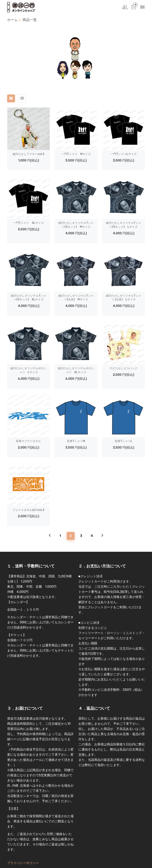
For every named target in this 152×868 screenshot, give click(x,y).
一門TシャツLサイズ (124, 154)
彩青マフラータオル (28, 441)
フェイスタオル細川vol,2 (28, 510)
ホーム (12, 20)
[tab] (11, 98)
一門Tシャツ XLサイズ (28, 223)
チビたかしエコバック (123, 368)
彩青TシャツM (76, 441)
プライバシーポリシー (23, 863)
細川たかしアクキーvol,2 (28, 154)
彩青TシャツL (124, 441)
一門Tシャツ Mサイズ (76, 154)
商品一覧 (30, 20)
